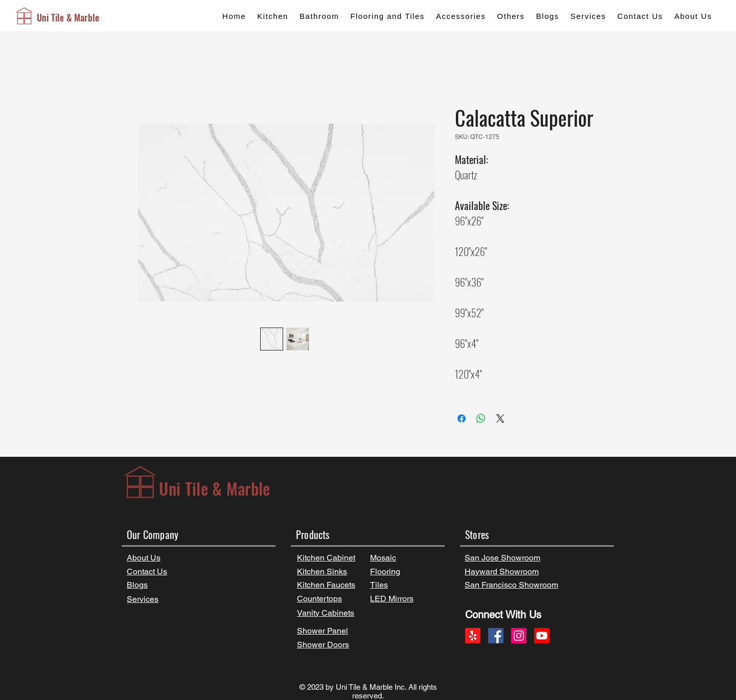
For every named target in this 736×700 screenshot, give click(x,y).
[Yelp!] (473, 636)
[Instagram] (519, 636)
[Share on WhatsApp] (481, 418)
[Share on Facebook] (462, 418)
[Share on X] (500, 418)
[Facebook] (496, 636)
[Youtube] (542, 636)
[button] (273, 16)
